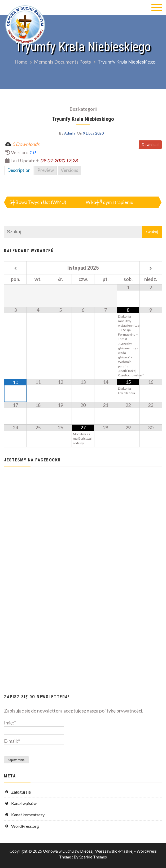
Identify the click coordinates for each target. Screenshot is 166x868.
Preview (46, 170)
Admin (69, 133)
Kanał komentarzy (28, 815)
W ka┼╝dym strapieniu (110, 202)
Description (19, 170)
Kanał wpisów (24, 803)
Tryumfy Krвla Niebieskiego (83, 119)
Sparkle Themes (93, 857)
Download (150, 144)
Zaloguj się (21, 792)
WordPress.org (25, 826)
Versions (69, 170)
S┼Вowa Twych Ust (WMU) (38, 202)
